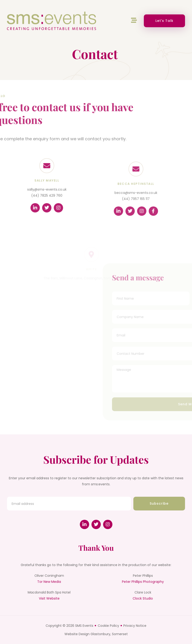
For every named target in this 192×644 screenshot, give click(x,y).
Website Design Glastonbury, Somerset (96, 634)
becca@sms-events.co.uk (136, 200)
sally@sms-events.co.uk (47, 195)
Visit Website (49, 598)
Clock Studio (143, 598)
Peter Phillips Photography (143, 582)
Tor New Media (49, 582)
